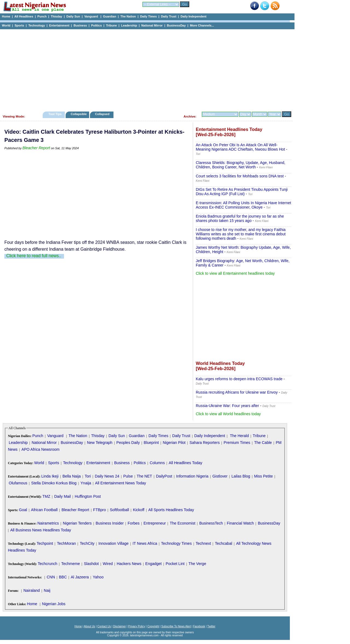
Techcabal (224, 543)
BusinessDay (176, 25)
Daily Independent (193, 16)
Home (6, 16)
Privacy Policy (136, 626)
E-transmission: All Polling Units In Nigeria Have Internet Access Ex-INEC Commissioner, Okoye (243, 205)
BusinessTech (211, 523)
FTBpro (100, 510)
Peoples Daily (128, 443)
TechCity (87, 543)
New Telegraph (100, 443)
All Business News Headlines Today (40, 530)
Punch (42, 16)
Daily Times (148, 16)
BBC (63, 577)
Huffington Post (88, 496)
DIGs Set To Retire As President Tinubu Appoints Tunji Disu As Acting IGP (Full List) (242, 192)
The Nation (128, 16)
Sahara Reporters (205, 443)
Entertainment (59, 25)
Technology (37, 25)
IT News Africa (145, 543)
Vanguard (91, 16)
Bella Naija (72, 476)
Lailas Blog (241, 476)
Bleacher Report (36, 148)
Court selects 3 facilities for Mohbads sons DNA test (240, 176)
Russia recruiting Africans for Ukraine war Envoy (237, 392)
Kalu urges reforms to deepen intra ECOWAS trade (239, 379)
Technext (203, 543)
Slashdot (91, 564)
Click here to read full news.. (34, 256)
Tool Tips (55, 114)
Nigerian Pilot (174, 443)
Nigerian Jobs (54, 604)
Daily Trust (169, 16)
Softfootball (119, 510)
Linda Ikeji (50, 476)
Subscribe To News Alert (176, 626)
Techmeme (71, 564)
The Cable (263, 443)
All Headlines (24, 16)
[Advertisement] (145, 69)
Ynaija (86, 483)
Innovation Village (113, 543)
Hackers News (129, 564)
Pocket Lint (175, 564)
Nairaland (32, 590)
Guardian (110, 16)
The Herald (239, 436)
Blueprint (151, 443)
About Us (90, 626)
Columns (157, 463)
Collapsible (79, 114)
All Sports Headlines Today (171, 510)
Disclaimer (120, 626)
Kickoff (139, 510)
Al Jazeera (80, 577)
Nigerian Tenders (77, 523)
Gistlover (220, 476)
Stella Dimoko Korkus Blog (54, 483)
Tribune (112, 25)
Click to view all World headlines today (228, 414)
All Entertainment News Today (121, 483)
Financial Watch (240, 523)
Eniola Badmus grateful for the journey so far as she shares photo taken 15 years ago (240, 218)
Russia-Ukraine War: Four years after (227, 406)
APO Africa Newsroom (40, 449)
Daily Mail (62, 496)
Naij (47, 590)
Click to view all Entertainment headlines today (235, 273)
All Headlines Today (186, 463)
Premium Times (237, 443)
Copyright (153, 626)
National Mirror (152, 25)
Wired (108, 564)
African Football (44, 510)
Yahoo (98, 577)
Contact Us (104, 626)
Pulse (128, 476)
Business (80, 25)
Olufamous (18, 483)
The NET (144, 476)
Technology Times (176, 543)
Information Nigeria (192, 476)
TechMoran (66, 543)
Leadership (129, 25)
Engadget (153, 564)
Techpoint (45, 543)
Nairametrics (48, 523)
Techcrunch (48, 564)
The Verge (197, 564)
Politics (96, 25)
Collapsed (103, 114)
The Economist (183, 523)
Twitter (211, 626)
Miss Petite (263, 476)
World (6, 25)
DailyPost (164, 476)
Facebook (199, 626)
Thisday (57, 16)
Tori (88, 476)
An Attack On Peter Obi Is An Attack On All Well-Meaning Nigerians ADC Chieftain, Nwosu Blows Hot (240, 147)
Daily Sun (73, 16)
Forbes (134, 523)
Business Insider (110, 523)
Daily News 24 (107, 476)
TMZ (46, 496)
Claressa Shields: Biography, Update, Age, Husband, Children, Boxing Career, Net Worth (240, 165)
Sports (19, 25)
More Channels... (202, 25)
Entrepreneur (155, 523)
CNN (51, 577)
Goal (23, 510)
